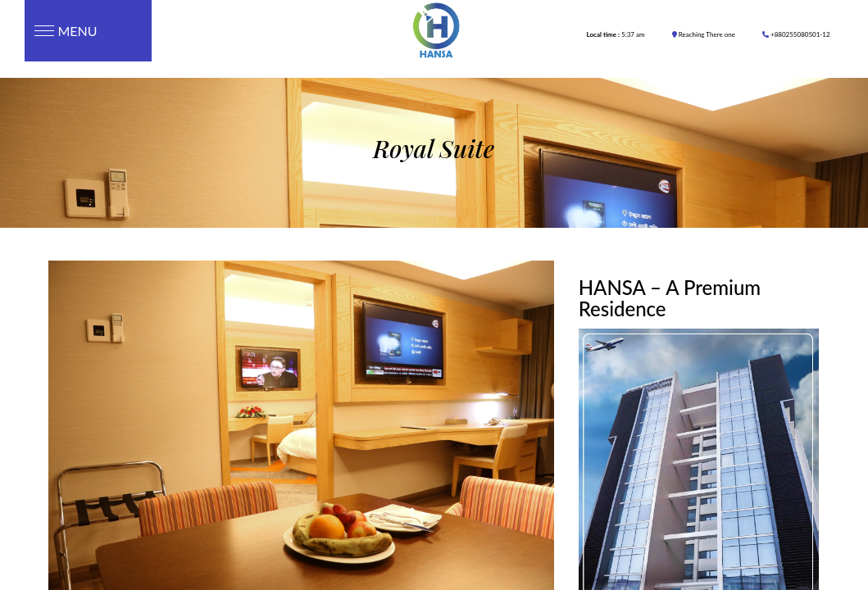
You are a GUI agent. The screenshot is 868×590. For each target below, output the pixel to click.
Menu (61, 31)
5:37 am (616, 34)
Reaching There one (704, 34)
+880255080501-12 (796, 34)
